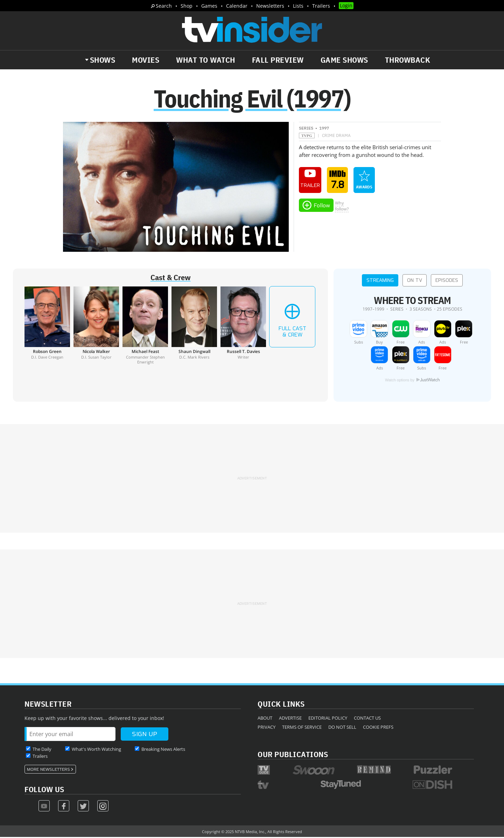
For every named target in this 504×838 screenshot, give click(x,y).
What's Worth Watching (96, 750)
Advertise (290, 719)
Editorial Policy (328, 719)
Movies (146, 60)
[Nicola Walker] (96, 326)
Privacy (267, 728)
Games (209, 6)
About (265, 719)
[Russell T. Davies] (243, 326)
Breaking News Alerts (163, 750)
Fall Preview (278, 60)
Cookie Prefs (378, 728)
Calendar (237, 6)
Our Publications (293, 755)
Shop (187, 6)
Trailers (321, 6)
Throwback (408, 60)
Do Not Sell (342, 728)
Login (346, 5)
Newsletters (270, 6)
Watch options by (412, 381)
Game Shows (344, 60)
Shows (103, 60)
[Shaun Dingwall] (194, 326)
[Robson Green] (47, 326)
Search (164, 6)
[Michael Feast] (145, 326)
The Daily (42, 750)
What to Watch (206, 60)
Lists (298, 6)
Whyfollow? (342, 207)
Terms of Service (302, 728)
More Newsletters (48, 770)
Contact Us (367, 719)
